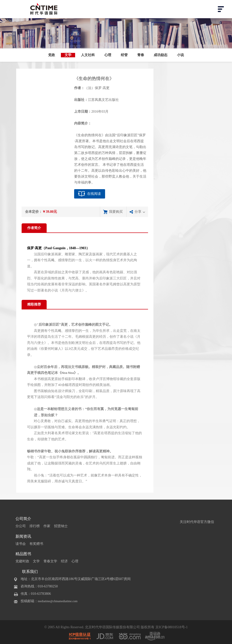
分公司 (21, 526)
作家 (47, 526)
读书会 (21, 544)
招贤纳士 (61, 526)
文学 (68, 55)
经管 (124, 55)
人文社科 (88, 55)
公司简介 (23, 519)
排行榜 (35, 526)
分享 (138, 212)
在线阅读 (94, 194)
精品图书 (23, 554)
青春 (141, 55)
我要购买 (116, 212)
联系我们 (30, 572)
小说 (180, 55)
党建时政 (22, 561)
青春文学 (50, 561)
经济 (64, 561)
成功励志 (161, 55)
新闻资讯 (23, 536)
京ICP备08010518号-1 (171, 627)
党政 (52, 55)
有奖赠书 (36, 544)
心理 (108, 55)
